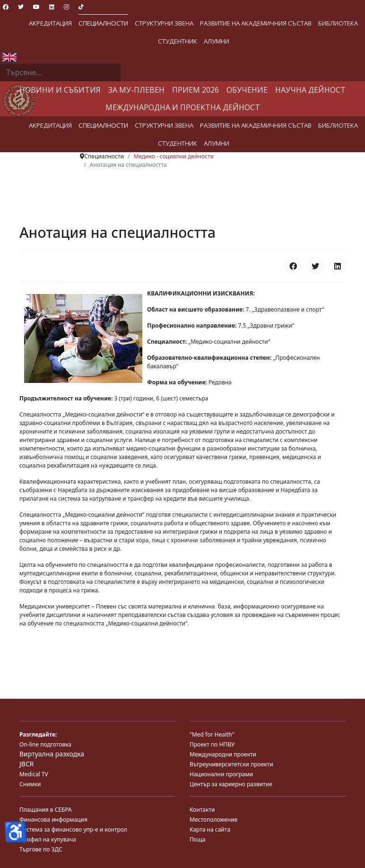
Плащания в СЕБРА (46, 810)
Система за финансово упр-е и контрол (73, 829)
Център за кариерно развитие (231, 784)
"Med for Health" (212, 734)
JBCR (26, 764)
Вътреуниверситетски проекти (231, 764)
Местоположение (213, 820)
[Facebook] (6, 7)
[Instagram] (66, 7)
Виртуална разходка (52, 754)
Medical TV (34, 774)
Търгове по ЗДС (41, 849)
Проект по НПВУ (212, 744)
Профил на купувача (48, 839)
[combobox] (60, 73)
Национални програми (221, 774)
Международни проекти (223, 754)
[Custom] (81, 7)
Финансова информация (53, 820)
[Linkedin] (52, 7)
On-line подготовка (45, 744)
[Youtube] (36, 7)
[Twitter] (21, 7)
